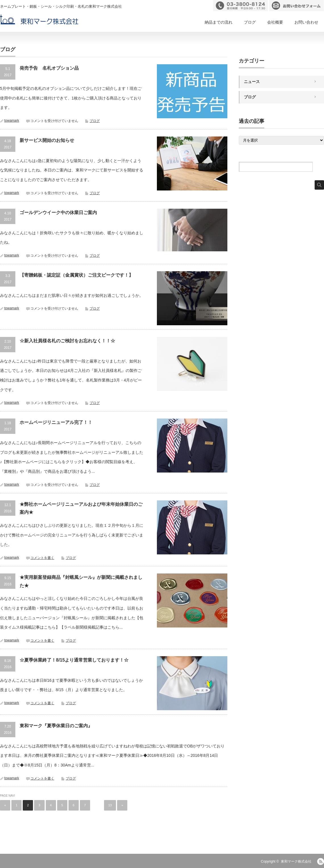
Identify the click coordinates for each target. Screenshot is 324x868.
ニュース (252, 82)
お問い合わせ (306, 22)
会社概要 (275, 22)
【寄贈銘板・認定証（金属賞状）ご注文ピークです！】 (76, 275)
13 (110, 805)
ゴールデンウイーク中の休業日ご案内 (58, 213)
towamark (12, 121)
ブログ (250, 22)
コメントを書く (42, 558)
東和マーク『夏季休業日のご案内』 (56, 726)
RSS (321, 861)
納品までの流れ (219, 22)
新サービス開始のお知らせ (47, 140)
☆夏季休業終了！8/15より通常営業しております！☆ (74, 660)
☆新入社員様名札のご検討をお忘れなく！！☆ (67, 341)
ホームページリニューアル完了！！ (56, 422)
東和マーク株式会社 (296, 861)
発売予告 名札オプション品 (51, 68)
